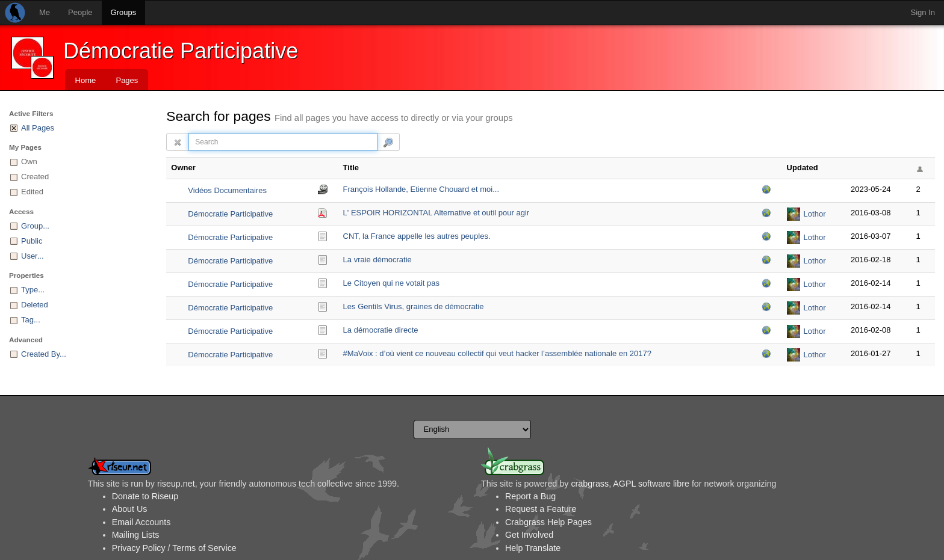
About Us (130, 509)
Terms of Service (204, 548)
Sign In (923, 12)
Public (32, 241)
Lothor (815, 214)
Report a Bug (530, 496)
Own (29, 162)
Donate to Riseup (145, 496)
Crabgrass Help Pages (548, 522)
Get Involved (529, 535)
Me (45, 12)
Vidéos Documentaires (227, 190)
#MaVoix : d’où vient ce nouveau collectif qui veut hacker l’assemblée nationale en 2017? (497, 353)
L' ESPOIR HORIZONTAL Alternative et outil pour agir (436, 213)
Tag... (31, 320)
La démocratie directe (381, 330)
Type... (33, 290)
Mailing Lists (136, 535)
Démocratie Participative (181, 51)
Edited (32, 192)
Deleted (35, 305)
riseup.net (176, 484)
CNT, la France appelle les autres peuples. (417, 236)
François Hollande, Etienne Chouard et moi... (421, 189)
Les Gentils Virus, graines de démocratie (414, 306)
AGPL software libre (651, 484)
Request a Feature (541, 509)
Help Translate (533, 548)
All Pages (38, 128)
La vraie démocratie (377, 260)
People (80, 12)
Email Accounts (141, 522)
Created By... (44, 354)
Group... (35, 226)
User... (33, 256)
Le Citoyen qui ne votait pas (391, 283)
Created (35, 177)
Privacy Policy (139, 548)
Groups (124, 12)
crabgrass (590, 484)
